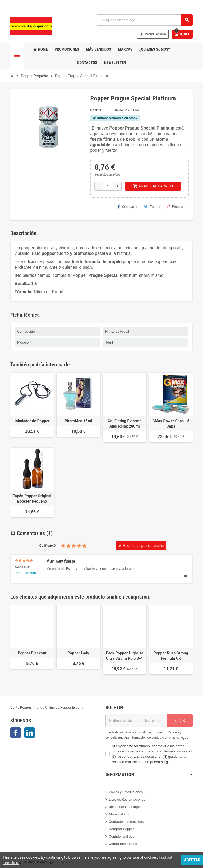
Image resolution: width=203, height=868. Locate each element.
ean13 (96, 110)
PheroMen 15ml (79, 421)
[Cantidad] (108, 186)
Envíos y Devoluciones (126, 792)
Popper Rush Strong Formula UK (171, 656)
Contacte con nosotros (126, 822)
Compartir (128, 206)
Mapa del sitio (120, 814)
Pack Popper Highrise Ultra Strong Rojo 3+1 (124, 656)
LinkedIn (30, 733)
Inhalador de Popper (32, 421)
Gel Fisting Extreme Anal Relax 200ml (125, 424)
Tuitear (152, 206)
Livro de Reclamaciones (127, 799)
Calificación (49, 546)
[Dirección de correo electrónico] (136, 720)
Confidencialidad (122, 836)
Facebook (16, 733)
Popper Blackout (32, 653)
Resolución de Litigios (126, 807)
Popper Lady (79, 653)
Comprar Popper (121, 829)
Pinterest (176, 206)
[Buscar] (144, 20)
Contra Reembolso (123, 844)
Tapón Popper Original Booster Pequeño (32, 499)
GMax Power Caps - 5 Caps (171, 424)
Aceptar (192, 860)
